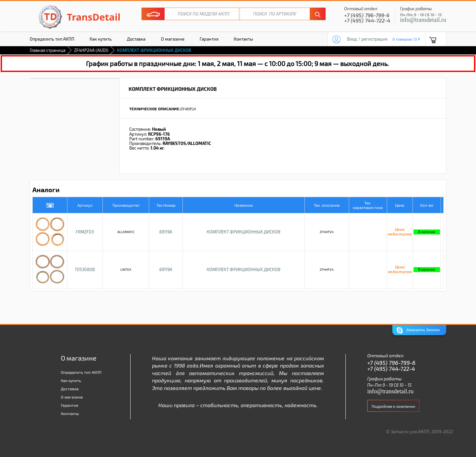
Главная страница (48, 50)
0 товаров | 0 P (406, 39)
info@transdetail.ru (423, 20)
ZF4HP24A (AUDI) (91, 50)
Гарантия (209, 39)
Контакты (243, 39)
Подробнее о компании (393, 406)
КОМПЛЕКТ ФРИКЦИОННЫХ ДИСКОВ (243, 232)
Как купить (101, 39)
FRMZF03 (85, 232)
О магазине (173, 39)
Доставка (136, 39)
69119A (166, 232)
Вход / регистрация (367, 39)
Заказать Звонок (418, 330)
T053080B (85, 269)
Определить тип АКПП (52, 39)
